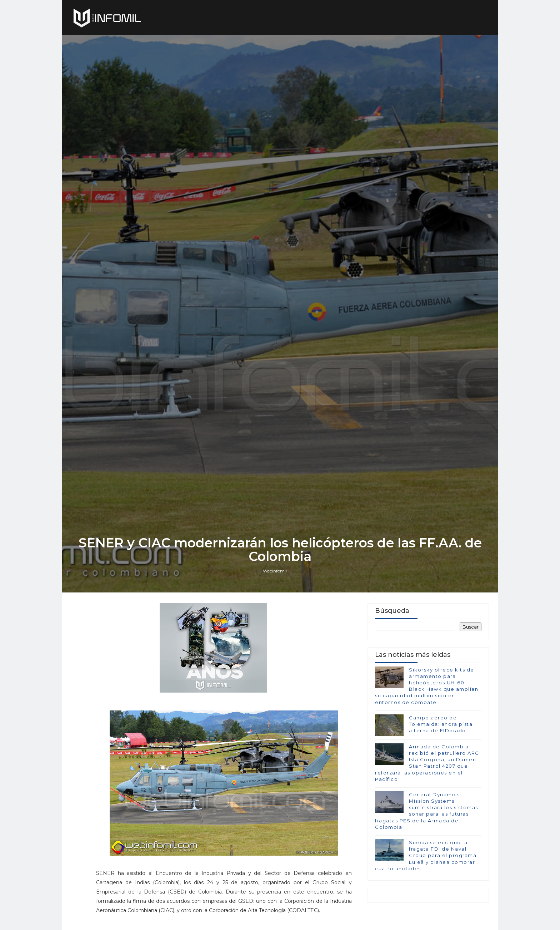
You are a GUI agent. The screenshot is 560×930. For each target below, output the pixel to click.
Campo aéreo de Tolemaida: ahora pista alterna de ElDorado (441, 724)
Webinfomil (275, 571)
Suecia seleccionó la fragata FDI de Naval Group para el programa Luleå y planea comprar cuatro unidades (426, 855)
